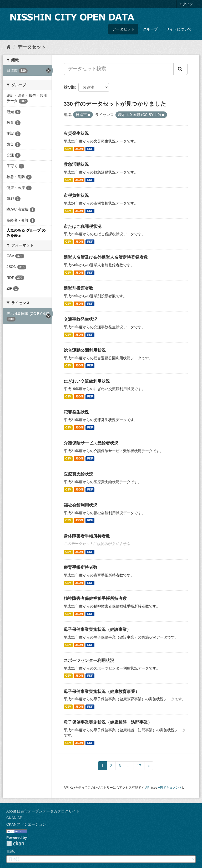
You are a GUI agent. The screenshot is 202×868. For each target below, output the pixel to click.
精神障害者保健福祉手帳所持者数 (95, 598)
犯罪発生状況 (76, 412)
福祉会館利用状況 (80, 505)
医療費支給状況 (78, 474)
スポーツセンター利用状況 (89, 660)
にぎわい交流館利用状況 (87, 381)
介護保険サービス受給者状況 (91, 443)
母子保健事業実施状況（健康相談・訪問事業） (108, 722)
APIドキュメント (170, 788)
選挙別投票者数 (78, 288)
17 (139, 766)
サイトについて (179, 29)
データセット (123, 29)
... (129, 766)
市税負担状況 (76, 195)
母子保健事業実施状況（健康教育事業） (102, 691)
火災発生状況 (76, 133)
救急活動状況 (76, 164)
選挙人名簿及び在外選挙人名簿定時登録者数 (106, 257)
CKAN (15, 843)
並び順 (69, 87)
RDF (90, 149)
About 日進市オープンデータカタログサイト (43, 811)
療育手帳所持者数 (80, 567)
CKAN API (15, 818)
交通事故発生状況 (80, 319)
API (148, 788)
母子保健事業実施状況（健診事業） (97, 629)
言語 (10, 851)
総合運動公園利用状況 (85, 350)
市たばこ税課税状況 (83, 226)
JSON (79, 149)
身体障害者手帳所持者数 (87, 536)
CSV (68, 149)
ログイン (186, 4)
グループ (150, 29)
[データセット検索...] (119, 69)
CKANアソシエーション (26, 824)
